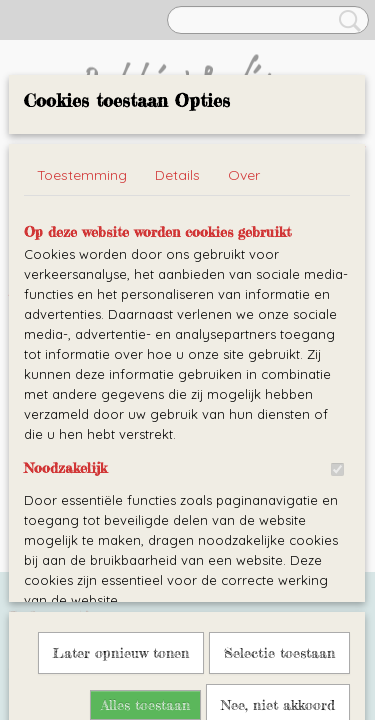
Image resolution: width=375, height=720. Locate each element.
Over (244, 175)
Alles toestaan (145, 491)
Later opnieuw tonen (121, 439)
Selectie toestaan (279, 439)
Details (177, 175)
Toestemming (82, 175)
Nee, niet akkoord (278, 491)
